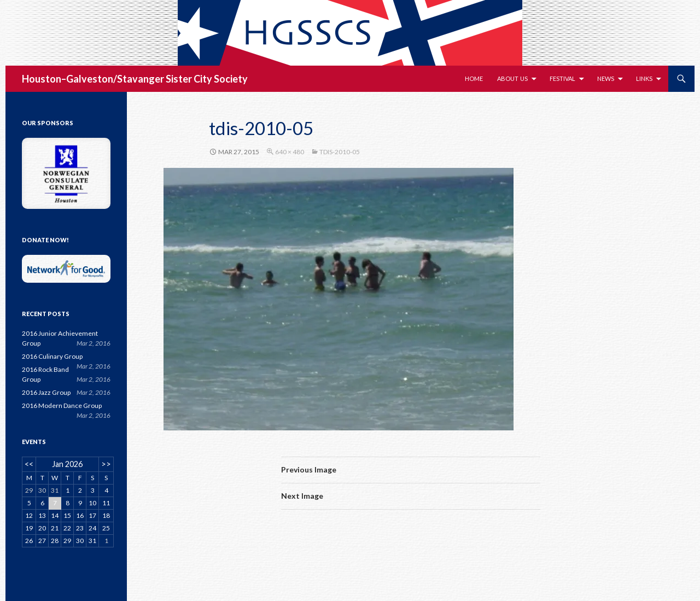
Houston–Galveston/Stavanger (93, 79)
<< (29, 464)
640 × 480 (290, 152)
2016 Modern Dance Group (62, 405)
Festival (562, 78)
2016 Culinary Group (52, 356)
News (606, 78)
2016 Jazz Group (46, 392)
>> (106, 464)
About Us (512, 78)
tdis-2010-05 (340, 152)
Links (644, 78)
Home (474, 78)
